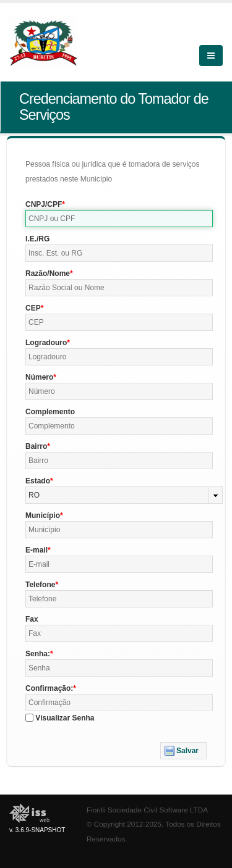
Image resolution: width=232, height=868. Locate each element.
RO (34, 495)
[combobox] (124, 495)
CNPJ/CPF (44, 204)
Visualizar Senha (65, 718)
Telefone (40, 585)
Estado (38, 481)
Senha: (38, 654)
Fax (32, 619)
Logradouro (46, 343)
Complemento (50, 412)
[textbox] (119, 219)
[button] (183, 751)
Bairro (36, 446)
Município (43, 515)
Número (39, 377)
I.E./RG (37, 239)
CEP (33, 308)
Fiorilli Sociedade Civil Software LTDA (147, 810)
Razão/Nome (48, 273)
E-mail (37, 550)
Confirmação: (49, 688)
